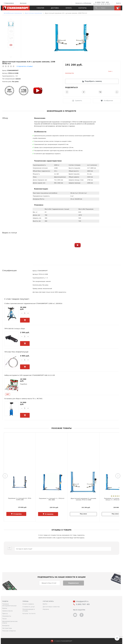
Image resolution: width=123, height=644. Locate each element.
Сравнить (79, 101)
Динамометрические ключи (10, 622)
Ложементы (7, 616)
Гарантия (40, 8)
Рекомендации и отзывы (29, 610)
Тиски (4, 619)
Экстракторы (7, 628)
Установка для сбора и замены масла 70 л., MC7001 (24, 399)
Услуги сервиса (28, 604)
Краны (5, 608)
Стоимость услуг (29, 607)
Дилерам (22, 3)
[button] (11, 19)
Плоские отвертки (9, 631)
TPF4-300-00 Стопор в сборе (15, 329)
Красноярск (9, 3)
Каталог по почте (29, 614)
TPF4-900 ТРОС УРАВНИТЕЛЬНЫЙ (16, 352)
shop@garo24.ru (82, 601)
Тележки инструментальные (9, 605)
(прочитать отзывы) (25, 66)
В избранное (108, 101)
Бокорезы (6, 626)
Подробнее (24, 384)
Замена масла (7, 611)
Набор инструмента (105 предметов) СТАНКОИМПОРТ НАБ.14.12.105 (30, 375)
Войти (117, 3)
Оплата (69, 8)
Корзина (46, 609)
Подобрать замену (93, 81)
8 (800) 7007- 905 (102, 2)
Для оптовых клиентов (51, 607)
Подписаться (73, 583)
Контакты (82, 8)
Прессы (5, 614)
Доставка (55, 8)
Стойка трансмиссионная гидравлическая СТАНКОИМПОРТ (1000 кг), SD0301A (33, 303)
